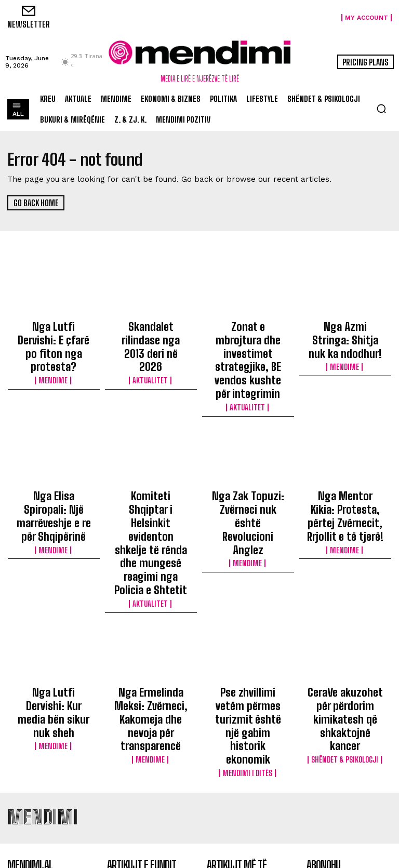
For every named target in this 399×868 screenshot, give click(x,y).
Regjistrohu (349, 759)
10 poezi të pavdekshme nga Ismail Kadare (245, 735)
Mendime (54, 355)
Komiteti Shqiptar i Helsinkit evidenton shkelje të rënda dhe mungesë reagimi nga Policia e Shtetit (151, 470)
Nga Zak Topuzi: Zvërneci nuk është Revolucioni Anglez (248, 461)
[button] (381, 109)
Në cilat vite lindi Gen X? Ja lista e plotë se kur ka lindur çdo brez (247, 765)
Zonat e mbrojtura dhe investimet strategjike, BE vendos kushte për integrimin (248, 340)
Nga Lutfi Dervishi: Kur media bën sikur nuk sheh (54, 596)
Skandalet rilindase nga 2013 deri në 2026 (151, 330)
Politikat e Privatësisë (348, 786)
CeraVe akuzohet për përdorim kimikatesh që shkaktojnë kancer (345, 596)
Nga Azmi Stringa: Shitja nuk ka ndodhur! (345, 330)
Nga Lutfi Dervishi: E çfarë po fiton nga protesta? (54, 335)
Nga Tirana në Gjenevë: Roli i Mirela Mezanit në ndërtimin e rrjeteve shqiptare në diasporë (245, 805)
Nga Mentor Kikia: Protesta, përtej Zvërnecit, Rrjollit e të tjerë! (345, 465)
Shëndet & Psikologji (345, 617)
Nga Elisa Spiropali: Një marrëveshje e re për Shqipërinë (54, 461)
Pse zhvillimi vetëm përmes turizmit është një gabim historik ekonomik (248, 601)
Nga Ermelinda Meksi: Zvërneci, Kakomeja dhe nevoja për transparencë (151, 601)
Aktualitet (151, 346)
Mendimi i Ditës (248, 626)
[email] (349, 735)
